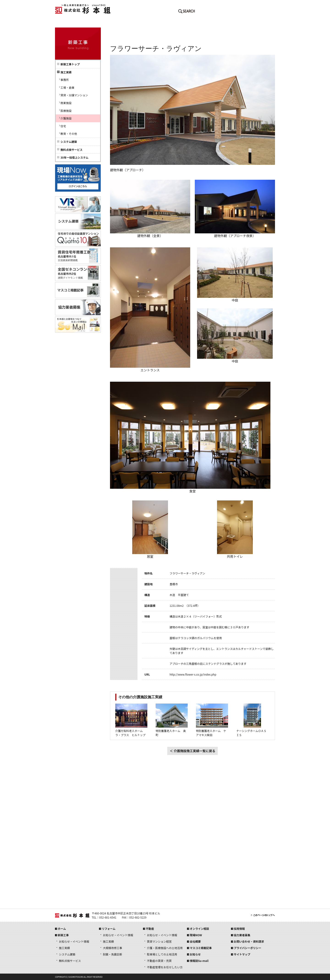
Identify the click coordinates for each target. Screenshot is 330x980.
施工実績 (64, 948)
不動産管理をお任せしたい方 (165, 967)
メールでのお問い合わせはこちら (213, 12)
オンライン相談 (199, 929)
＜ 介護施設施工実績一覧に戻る (192, 751)
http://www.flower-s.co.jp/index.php (193, 674)
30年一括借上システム (74, 157)
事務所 (65, 80)
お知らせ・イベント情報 (74, 941)
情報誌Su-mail (199, 961)
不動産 (183, 23)
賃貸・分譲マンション (74, 95)
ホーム (73, 23)
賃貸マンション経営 (159, 941)
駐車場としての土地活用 (162, 954)
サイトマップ (242, 954)
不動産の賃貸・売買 (159, 961)
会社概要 (220, 23)
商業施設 (66, 103)
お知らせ (195, 954)
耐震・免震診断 (113, 954)
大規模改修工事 (113, 948)
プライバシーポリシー (247, 948)
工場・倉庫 (67, 87)
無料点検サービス (71, 150)
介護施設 (66, 118)
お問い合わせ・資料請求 (249, 941)
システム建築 (69, 142)
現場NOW (196, 935)
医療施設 (66, 111)
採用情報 (257, 23)
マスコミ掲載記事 (201, 948)
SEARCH (187, 12)
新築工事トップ (70, 64)
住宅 (63, 126)
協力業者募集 (242, 935)
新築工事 (110, 23)
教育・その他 (69, 134)
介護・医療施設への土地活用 (165, 948)
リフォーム (147, 23)
